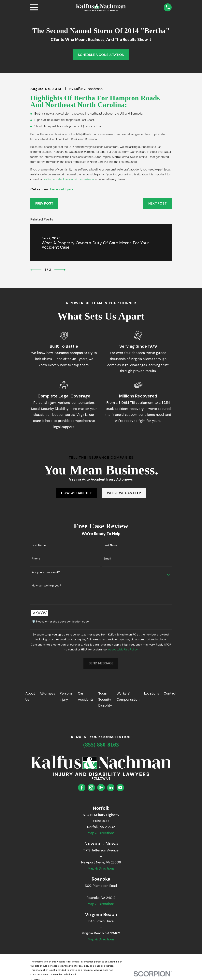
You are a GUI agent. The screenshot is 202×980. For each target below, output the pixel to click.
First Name (39, 545)
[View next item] (60, 270)
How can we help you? (47, 586)
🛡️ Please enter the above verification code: (61, 622)
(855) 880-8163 (101, 745)
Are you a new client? (46, 572)
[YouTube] (120, 787)
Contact (170, 693)
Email (107, 559)
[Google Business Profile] (101, 787)
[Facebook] (82, 787)
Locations (151, 693)
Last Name (111, 545)
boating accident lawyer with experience (68, 179)
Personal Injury (62, 189)
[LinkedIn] (111, 787)
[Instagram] (91, 787)
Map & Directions (101, 833)
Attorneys (47, 693)
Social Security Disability (105, 699)
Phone (36, 559)
